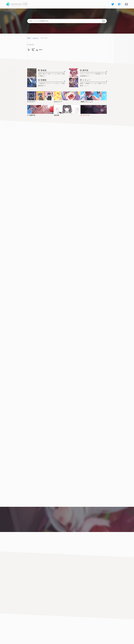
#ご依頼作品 (31, 115)
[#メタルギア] (40, 96)
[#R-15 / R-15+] (94, 109)
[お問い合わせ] (126, 4)
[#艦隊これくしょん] (94, 96)
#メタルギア (31, 102)
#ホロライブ (58, 102)
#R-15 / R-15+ (85, 115)
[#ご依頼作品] (40, 109)
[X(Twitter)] (113, 4)
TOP (29, 38)
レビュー (36, 38)
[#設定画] (67, 109)
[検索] (103, 21)
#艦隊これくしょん (87, 102)
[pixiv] (119, 4)
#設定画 (57, 115)
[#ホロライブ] (67, 96)
